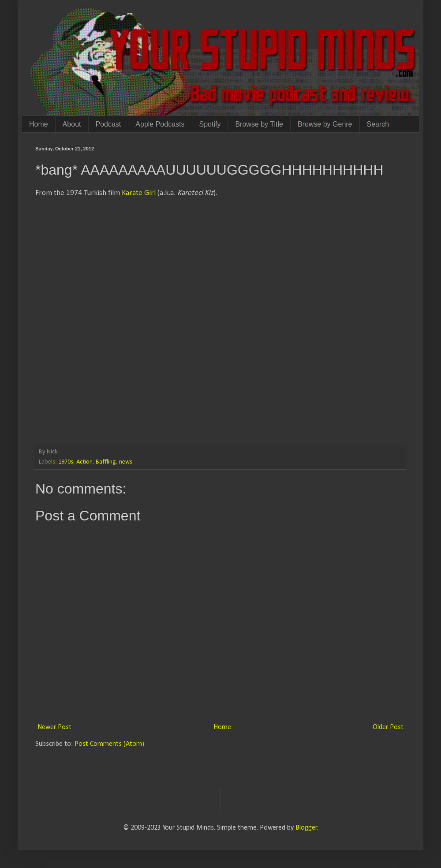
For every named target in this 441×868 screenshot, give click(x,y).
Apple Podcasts (160, 124)
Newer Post (54, 727)
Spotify (210, 124)
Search (378, 124)
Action (84, 462)
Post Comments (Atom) (109, 744)
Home (39, 124)
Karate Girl (139, 193)
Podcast (108, 124)
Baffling (106, 462)
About (72, 124)
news (126, 462)
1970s (66, 462)
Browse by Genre (325, 124)
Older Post (388, 727)
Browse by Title (259, 124)
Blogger (306, 828)
